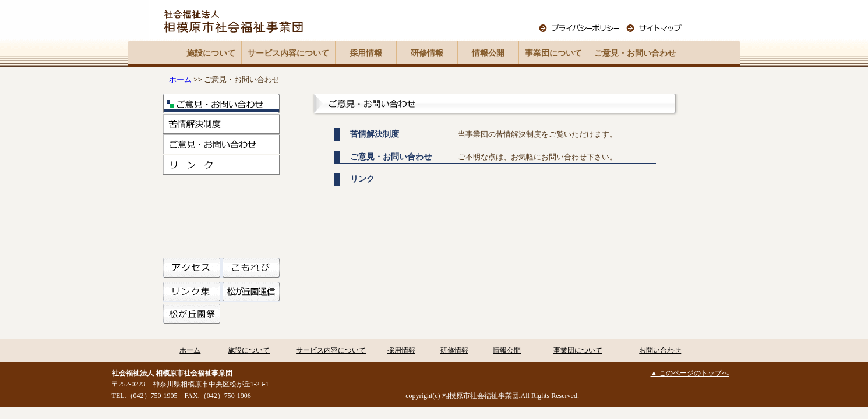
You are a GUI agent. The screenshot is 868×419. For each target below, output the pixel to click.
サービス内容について (288, 53)
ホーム (180, 79)
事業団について (553, 53)
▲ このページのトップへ (690, 373)
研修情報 (427, 53)
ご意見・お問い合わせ (635, 53)
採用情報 (366, 53)
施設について (211, 53)
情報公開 (488, 53)
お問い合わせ (660, 350)
